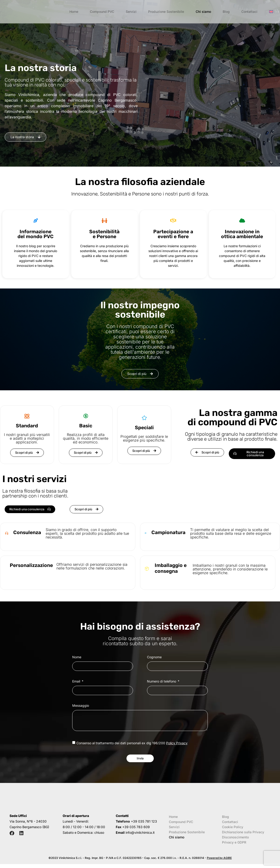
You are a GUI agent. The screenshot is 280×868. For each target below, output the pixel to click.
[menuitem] (271, 12)
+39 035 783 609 (136, 831)
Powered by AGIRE (219, 862)
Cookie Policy (233, 831)
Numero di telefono (162, 681)
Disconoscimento (235, 841)
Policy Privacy (177, 743)
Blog (226, 12)
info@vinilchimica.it (140, 836)
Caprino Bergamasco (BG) (29, 831)
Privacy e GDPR (234, 846)
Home (74, 12)
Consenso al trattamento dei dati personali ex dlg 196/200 (132, 743)
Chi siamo (203, 12)
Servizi (131, 12)
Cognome (154, 657)
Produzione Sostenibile (166, 12)
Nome (77, 657)
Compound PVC (102, 12)
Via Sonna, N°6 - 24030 (28, 825)
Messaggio (81, 706)
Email (77, 681)
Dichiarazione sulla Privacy (243, 836)
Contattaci (249, 12)
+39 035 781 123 (144, 825)
